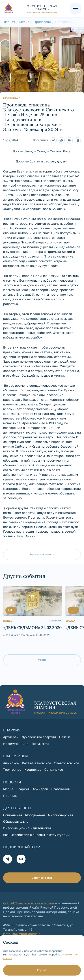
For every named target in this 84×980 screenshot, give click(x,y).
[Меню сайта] (75, 8)
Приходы (10, 796)
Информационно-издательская (27, 828)
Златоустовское (67, 763)
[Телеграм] (54, 140)
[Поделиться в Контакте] (70, 140)
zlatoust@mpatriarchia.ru (22, 934)
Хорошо (42, 970)
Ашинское (11, 763)
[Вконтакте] (21, 859)
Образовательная (17, 821)
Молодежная (35, 815)
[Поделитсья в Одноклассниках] (78, 140)
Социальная (13, 815)
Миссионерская (60, 815)
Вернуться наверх (42, 554)
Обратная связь (42, 878)
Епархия (23, 789)
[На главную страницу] (37, 9)
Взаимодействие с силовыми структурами (36, 835)
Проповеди (42, 22)
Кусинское (33, 769)
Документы (40, 744)
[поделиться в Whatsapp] (62, 140)
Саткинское (54, 769)
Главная (9, 22)
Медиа (24, 22)
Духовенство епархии (39, 737)
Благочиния (60, 789)
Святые (65, 737)
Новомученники (16, 744)
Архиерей (11, 737)
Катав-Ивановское (37, 763)
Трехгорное (12, 769)
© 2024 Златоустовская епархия (29, 903)
